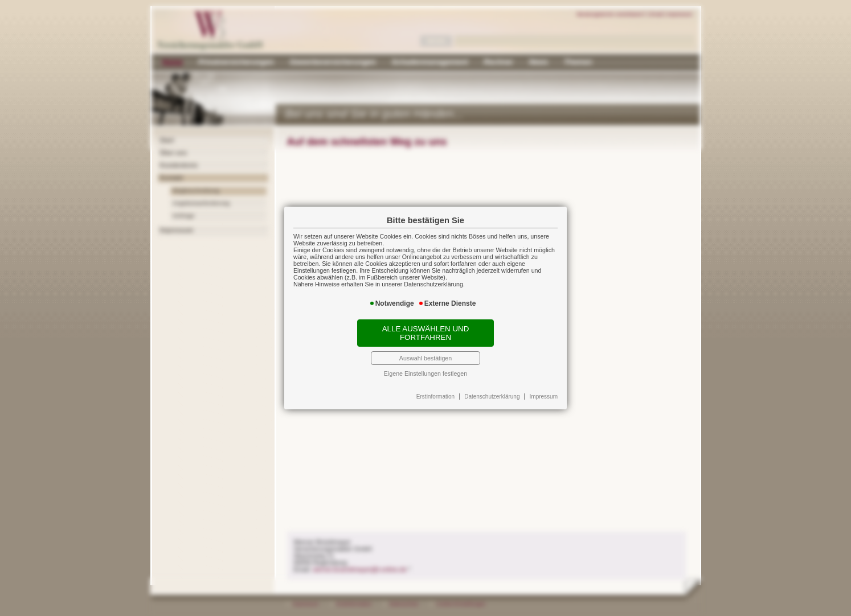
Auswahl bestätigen (425, 358)
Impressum (544, 397)
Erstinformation (435, 397)
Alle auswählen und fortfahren (426, 333)
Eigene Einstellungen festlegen (425, 373)
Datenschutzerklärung (492, 397)
